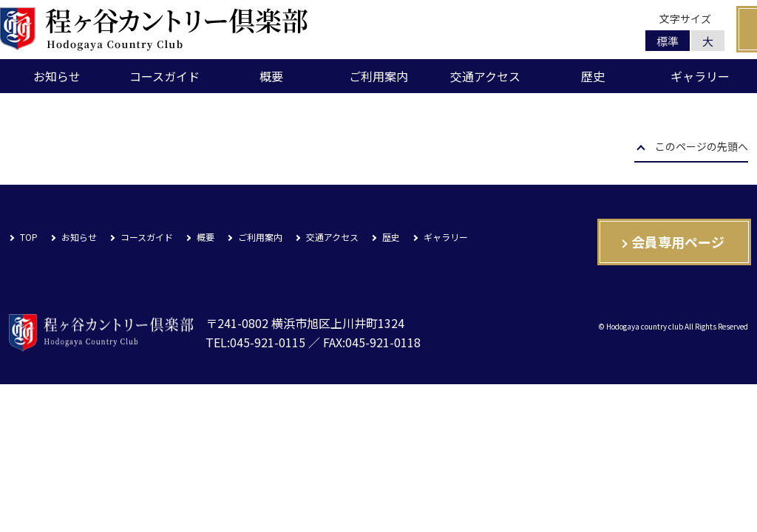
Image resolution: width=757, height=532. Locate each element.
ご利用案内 (378, 76)
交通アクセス (485, 76)
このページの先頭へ (702, 148)
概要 (271, 76)
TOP (29, 237)
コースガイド (164, 76)
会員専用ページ (678, 242)
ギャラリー (700, 76)
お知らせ (57, 76)
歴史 (593, 76)
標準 (668, 41)
